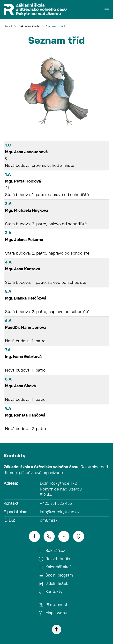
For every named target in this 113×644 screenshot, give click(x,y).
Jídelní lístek (53, 584)
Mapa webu (53, 613)
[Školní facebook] (34, 536)
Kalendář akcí (54, 567)
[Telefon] (49, 536)
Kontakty (15, 456)
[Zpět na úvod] (35, 10)
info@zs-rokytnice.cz (60, 512)
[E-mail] (64, 536)
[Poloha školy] (79, 536)
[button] (107, 10)
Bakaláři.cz (52, 551)
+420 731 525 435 (56, 504)
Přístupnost (53, 605)
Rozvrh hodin (54, 559)
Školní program (56, 576)
